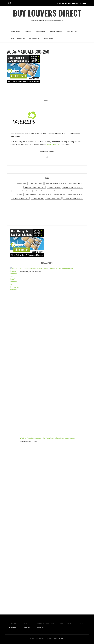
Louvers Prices (31, 195)
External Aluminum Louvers (22, 191)
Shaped (28, 32)
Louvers (20, 195)
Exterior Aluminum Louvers (73, 187)
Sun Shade (72, 32)
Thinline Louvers (37, 198)
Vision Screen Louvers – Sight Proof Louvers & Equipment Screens (47, 268)
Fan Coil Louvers (55, 191)
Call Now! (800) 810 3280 (71, 3)
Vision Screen (56, 32)
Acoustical (35, 39)
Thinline (80, 623)
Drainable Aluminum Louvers (35, 187)
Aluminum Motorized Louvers (56, 184)
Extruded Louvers (41, 191)
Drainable (16, 32)
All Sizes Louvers (21, 184)
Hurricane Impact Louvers (73, 191)
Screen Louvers (59, 195)
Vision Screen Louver (53, 198)
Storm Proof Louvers (75, 195)
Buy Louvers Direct (47, 13)
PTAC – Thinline (18, 39)
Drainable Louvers (54, 187)
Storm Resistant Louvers (20, 198)
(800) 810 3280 (53, 144)
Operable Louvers (45, 195)
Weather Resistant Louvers (73, 198)
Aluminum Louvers (36, 184)
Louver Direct (58, 638)
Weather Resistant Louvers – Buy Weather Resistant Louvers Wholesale (48, 438)
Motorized (49, 39)
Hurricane (40, 32)
